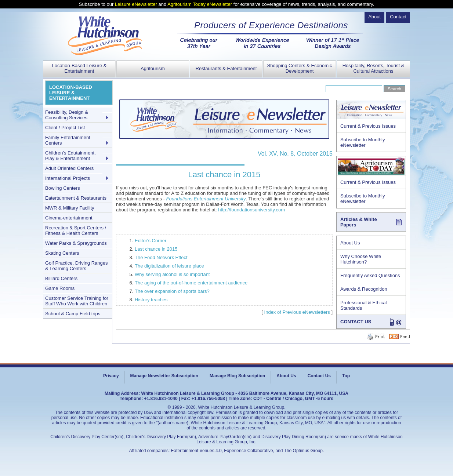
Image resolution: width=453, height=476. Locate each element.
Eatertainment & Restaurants (76, 198)
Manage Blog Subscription (237, 376)
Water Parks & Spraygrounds (76, 243)
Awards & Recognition (364, 289)
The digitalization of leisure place (169, 266)
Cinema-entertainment (69, 218)
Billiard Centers (61, 278)
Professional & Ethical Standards (363, 305)
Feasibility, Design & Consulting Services (67, 115)
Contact (398, 17)
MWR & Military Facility (70, 208)
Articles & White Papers (359, 222)
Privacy (111, 376)
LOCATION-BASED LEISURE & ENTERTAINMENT (71, 93)
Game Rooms (60, 288)
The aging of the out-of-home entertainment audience (191, 283)
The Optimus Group (303, 451)
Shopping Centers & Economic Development (299, 68)
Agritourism (153, 68)
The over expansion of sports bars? (172, 291)
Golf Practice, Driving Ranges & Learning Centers (77, 266)
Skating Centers (62, 253)
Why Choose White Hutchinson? (361, 259)
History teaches (151, 300)
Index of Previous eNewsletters (297, 312)
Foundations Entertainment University (206, 199)
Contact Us (319, 376)
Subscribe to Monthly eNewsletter (363, 142)
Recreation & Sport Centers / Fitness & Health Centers (76, 230)
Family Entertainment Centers (68, 140)
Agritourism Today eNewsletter (200, 4)
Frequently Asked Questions (370, 275)
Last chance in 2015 (156, 249)
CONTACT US (356, 322)
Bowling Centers (63, 188)
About (374, 17)
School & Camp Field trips (73, 314)
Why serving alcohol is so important (172, 274)
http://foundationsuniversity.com (251, 210)
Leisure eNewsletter (136, 4)
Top (346, 376)
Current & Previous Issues (368, 126)
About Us (350, 243)
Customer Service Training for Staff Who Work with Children (77, 301)
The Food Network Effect (161, 257)
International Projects (68, 178)
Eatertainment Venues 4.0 (196, 451)
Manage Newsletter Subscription (164, 376)
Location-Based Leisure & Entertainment (79, 68)
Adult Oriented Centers (69, 168)
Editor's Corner (151, 241)
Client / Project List (65, 128)
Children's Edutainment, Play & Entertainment (70, 156)
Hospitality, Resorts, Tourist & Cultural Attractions (374, 68)
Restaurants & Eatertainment (226, 68)
